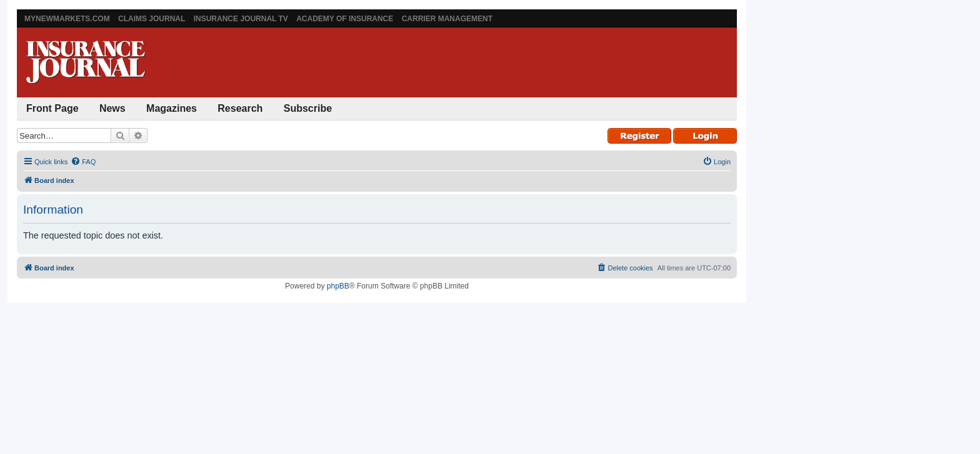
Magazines (172, 108)
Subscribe (308, 108)
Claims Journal (152, 19)
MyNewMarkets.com (67, 19)
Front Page (52, 108)
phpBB (338, 286)
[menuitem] (83, 162)
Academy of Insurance (345, 19)
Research (240, 108)
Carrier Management (447, 19)
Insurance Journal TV (241, 19)
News (112, 108)
